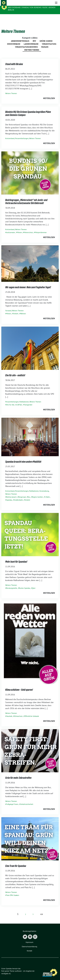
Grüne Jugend (46, 37)
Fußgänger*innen (12, 801)
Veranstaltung (49, 40)
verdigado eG (6, 970)
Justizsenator (11, 229)
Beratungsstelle (12, 585)
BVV (34, 37)
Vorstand (8, 307)
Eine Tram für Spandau (16, 862)
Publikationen (24, 398)
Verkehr (16, 310)
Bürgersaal (22, 494)
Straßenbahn (18, 497)
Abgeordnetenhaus (20, 37)
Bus (29, 494)
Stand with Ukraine (14, 61)
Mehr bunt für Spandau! (16, 558)
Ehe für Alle (10, 401)
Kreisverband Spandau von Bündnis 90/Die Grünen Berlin (32, 9)
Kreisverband (14, 40)
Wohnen (23, 310)
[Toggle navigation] (56, 18)
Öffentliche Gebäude (32, 713)
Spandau (9, 497)
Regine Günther (37, 494)
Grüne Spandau (16, 4)
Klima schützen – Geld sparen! (19, 686)
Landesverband (31, 40)
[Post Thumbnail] (30, 169)
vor (41, 911)
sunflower (18, 968)
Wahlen (45, 43)
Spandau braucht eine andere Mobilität (23, 458)
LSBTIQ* (19, 401)
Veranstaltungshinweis (26, 43)
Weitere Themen (32, 46)
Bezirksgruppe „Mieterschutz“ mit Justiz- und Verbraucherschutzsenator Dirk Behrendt (26, 198)
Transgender (28, 401)
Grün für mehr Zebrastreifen (18, 774)
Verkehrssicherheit (27, 801)
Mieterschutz (28, 229)
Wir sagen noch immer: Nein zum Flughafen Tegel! (28, 284)
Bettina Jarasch (11, 494)
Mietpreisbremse (41, 229)
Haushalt (9, 713)
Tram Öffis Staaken (13, 892)
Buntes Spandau (25, 585)
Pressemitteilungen (22, 135)
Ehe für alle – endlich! (15, 372)
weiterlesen (49, 95)
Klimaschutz (18, 713)
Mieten (19, 229)
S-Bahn (47, 494)
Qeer (34, 585)
